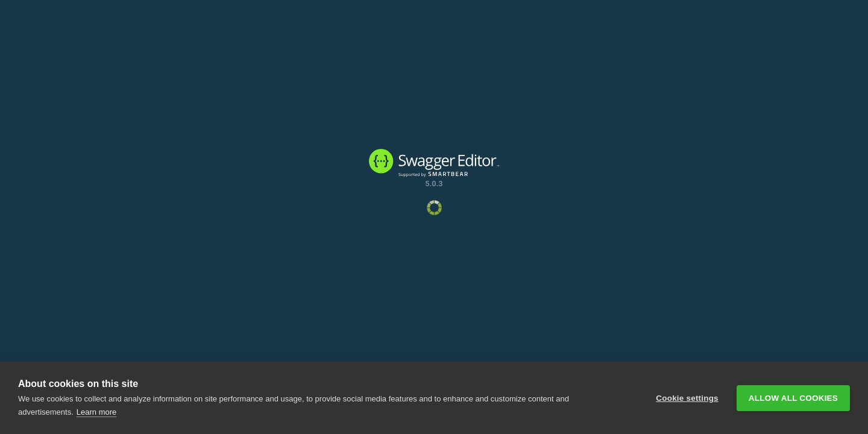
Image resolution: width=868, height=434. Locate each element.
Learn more (96, 412)
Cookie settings (687, 398)
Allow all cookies (793, 398)
